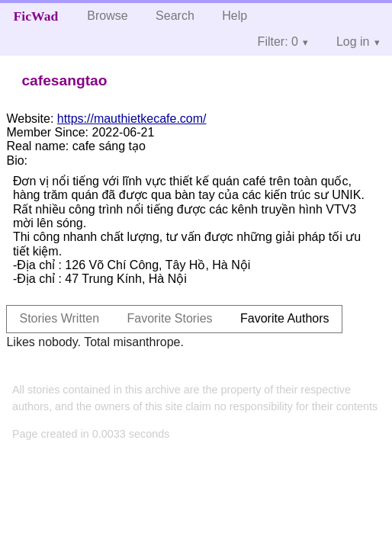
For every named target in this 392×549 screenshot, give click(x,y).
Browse (107, 16)
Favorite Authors (285, 318)
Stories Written (59, 318)
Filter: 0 (278, 42)
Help (235, 16)
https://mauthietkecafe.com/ (132, 119)
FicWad (36, 16)
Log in (353, 42)
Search (175, 16)
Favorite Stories (170, 318)
